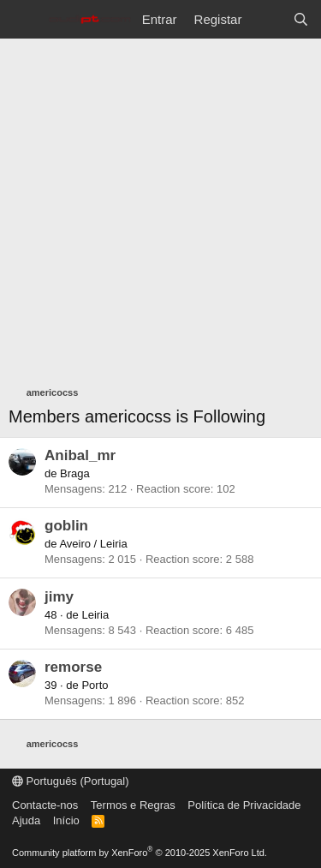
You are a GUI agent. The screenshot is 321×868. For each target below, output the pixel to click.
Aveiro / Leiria (93, 544)
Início (66, 820)
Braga (75, 473)
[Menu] (24, 20)
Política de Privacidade (244, 805)
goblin (66, 526)
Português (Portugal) (71, 781)
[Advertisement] (160, 208)
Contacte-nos (45, 805)
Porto (95, 685)
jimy (59, 597)
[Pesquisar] (301, 19)
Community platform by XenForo (140, 853)
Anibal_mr (80, 455)
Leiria (95, 615)
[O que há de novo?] (267, 19)
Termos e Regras (133, 805)
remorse (73, 667)
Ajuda (26, 820)
